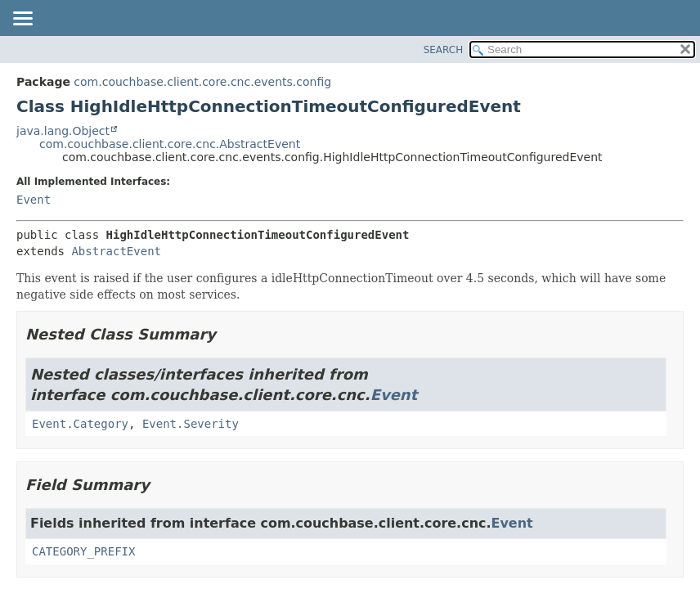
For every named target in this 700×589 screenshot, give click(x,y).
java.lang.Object (63, 131)
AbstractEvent (116, 251)
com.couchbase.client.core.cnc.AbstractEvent (170, 144)
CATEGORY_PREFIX (83, 551)
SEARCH (444, 50)
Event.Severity (191, 424)
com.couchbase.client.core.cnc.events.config (202, 82)
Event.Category (80, 424)
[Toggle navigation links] (22, 20)
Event (34, 200)
